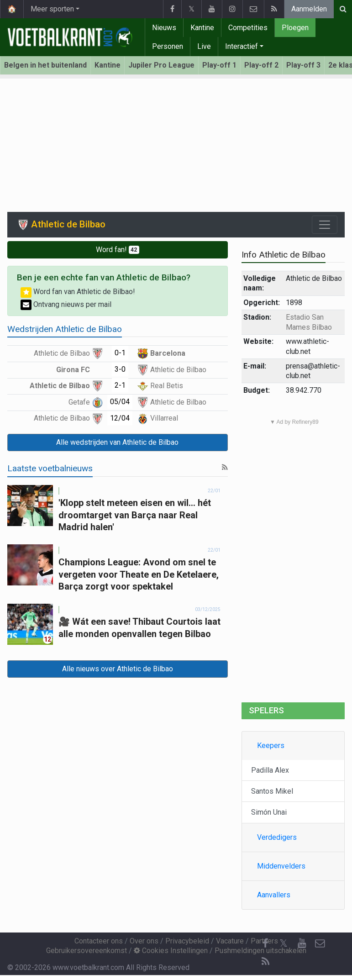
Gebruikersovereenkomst (87, 951)
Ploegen (295, 28)
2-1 (120, 385)
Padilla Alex (270, 770)
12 (47, 639)
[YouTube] (302, 943)
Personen (168, 46)
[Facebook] (265, 943)
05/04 (120, 402)
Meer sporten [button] (52, 9)
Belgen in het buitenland (45, 65)
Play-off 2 (261, 65)
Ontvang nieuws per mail (66, 304)
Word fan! (118, 250)
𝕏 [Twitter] (284, 943)
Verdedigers (277, 837)
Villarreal (158, 418)
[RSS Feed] (265, 962)
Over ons (144, 941)
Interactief (242, 46)
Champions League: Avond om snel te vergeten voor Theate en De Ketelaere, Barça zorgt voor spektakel (139, 574)
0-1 (120, 353)
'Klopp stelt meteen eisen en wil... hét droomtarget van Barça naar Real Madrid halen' (135, 515)
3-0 (120, 369)
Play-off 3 (303, 65)
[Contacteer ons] (320, 943)
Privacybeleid (187, 941)
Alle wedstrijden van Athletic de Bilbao (117, 442)
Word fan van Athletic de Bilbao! (78, 292)
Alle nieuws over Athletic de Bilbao (118, 669)
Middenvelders (281, 866)
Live (204, 46)
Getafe (86, 402)
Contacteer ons (99, 941)
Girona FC (80, 370)
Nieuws (164, 28)
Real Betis (160, 386)
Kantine (202, 28)
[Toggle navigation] (325, 225)
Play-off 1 (219, 65)
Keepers (271, 746)
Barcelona (161, 353)
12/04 (120, 418)
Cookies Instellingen (171, 951)
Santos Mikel (272, 791)
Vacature (230, 941)
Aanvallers (274, 895)
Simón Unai (269, 812)
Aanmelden (309, 9)
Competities (248, 28)
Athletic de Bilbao (68, 353)
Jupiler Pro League (161, 65)
